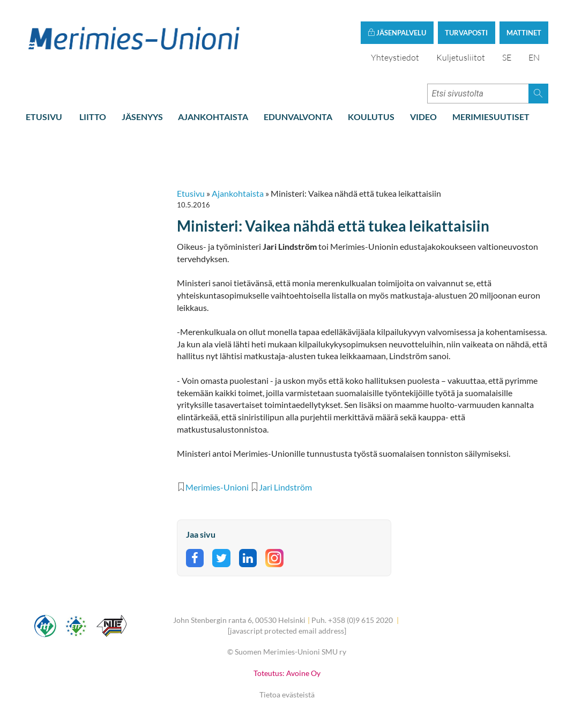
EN (534, 57)
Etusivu (44, 117)
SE (507, 57)
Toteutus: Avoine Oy (287, 673)
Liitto (93, 117)
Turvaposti (466, 33)
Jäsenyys (142, 117)
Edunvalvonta (298, 117)
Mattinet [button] (524, 33)
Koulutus (371, 117)
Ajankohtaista (213, 117)
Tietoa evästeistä (287, 694)
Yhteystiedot (395, 57)
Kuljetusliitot (461, 57)
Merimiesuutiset (491, 117)
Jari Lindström (285, 487)
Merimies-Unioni (217, 487)
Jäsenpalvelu (397, 33)
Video (423, 117)
